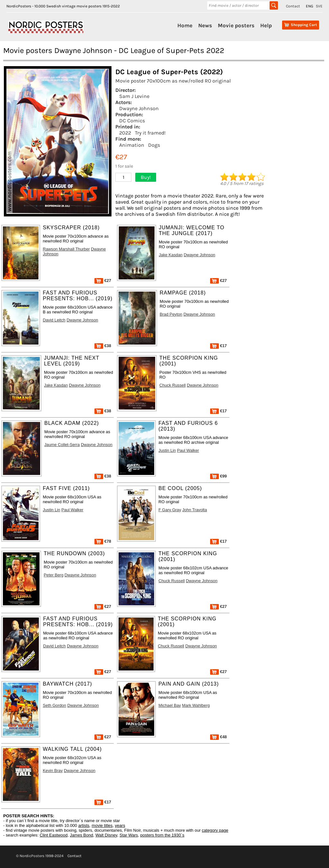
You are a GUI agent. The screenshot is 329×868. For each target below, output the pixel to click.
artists (84, 825)
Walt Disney (106, 835)
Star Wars (129, 835)
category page (215, 830)
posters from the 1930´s (162, 835)
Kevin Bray (53, 771)
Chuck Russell (173, 385)
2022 (125, 133)
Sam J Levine (134, 96)
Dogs (154, 145)
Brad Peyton (171, 314)
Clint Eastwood (53, 835)
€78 (103, 541)
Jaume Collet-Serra (62, 445)
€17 (218, 346)
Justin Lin (167, 450)
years (120, 825)
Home (185, 25)
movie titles (102, 825)
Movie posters (236, 25)
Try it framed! (150, 133)
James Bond (81, 835)
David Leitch (54, 320)
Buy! (146, 177)
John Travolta (195, 510)
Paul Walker (188, 450)
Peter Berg (53, 575)
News (205, 25)
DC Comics (132, 121)
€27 (103, 281)
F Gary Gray (170, 510)
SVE (319, 6)
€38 (103, 346)
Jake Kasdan (171, 255)
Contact (293, 6)
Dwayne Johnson (139, 108)
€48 (218, 737)
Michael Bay (170, 705)
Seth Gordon (54, 705)
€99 (218, 476)
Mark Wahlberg (196, 705)
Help (266, 25)
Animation (132, 145)
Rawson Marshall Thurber (66, 249)
